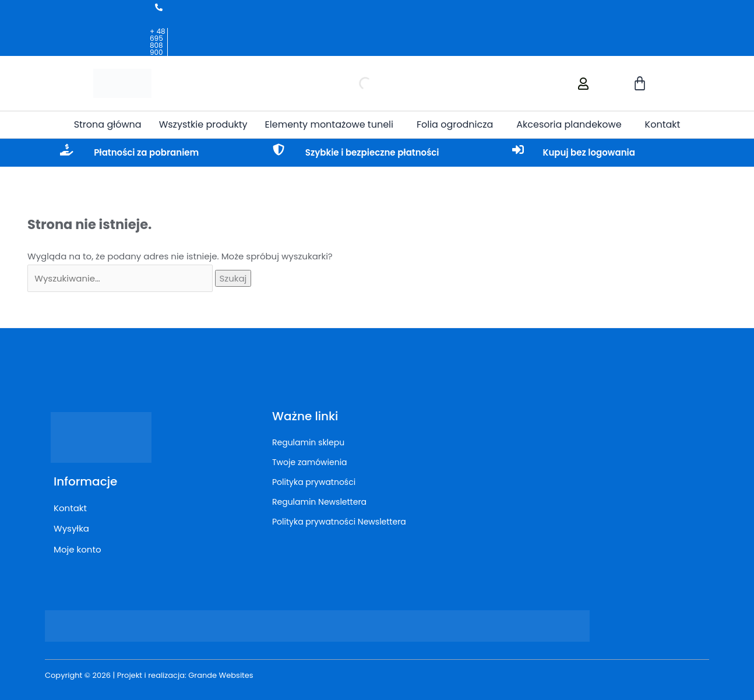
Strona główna (108, 124)
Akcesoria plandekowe (569, 124)
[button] (332, 125)
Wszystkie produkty (203, 124)
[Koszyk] (640, 83)
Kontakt (663, 124)
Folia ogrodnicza (455, 124)
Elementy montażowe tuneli (329, 124)
